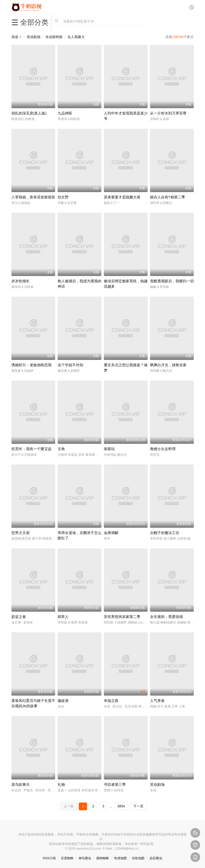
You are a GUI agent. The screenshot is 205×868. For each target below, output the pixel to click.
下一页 (138, 806)
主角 (61, 449)
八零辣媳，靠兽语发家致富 (33, 197)
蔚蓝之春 (19, 617)
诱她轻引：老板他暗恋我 (31, 365)
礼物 (61, 784)
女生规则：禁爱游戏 (166, 617)
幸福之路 (111, 701)
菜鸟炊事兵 (21, 784)
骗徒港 (63, 701)
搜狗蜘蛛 (103, 858)
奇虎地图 (120, 858)
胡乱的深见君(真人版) (29, 113)
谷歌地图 (138, 858)
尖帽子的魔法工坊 (165, 533)
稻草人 (63, 617)
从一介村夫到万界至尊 (168, 113)
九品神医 (65, 113)
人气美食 (157, 701)
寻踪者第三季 (115, 784)
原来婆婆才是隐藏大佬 (122, 197)
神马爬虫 (85, 858)
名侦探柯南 (54, 37)
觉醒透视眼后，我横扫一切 (172, 281)
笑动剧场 (34, 37)
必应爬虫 (156, 858)
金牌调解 (111, 533)
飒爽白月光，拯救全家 (168, 365)
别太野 (63, 197)
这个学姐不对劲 (70, 365)
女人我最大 (76, 37)
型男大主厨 (21, 533)
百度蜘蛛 (67, 858)
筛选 (17, 37)
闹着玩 (109, 449)
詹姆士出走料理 (163, 449)
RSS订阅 (49, 858)
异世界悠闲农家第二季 (122, 617)
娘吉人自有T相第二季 (168, 197)
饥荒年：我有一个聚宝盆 (31, 449)
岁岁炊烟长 (21, 281)
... (111, 806)
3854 (121, 806)
